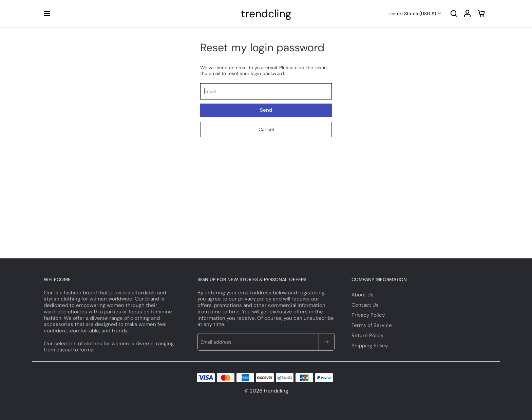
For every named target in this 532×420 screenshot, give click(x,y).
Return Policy (367, 335)
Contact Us (365, 305)
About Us (363, 295)
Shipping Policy (370, 346)
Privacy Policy (368, 315)
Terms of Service (372, 325)
